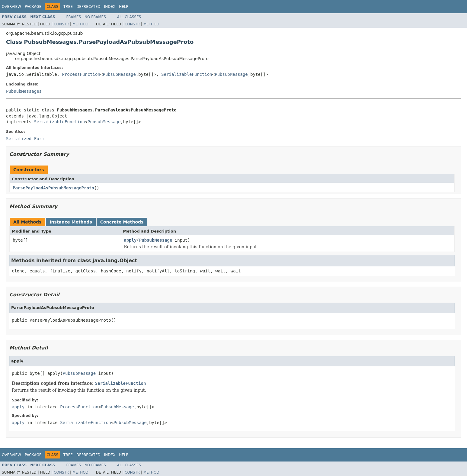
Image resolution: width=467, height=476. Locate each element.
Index (110, 7)
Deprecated (88, 7)
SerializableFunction (187, 74)
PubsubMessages (24, 91)
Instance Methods (71, 222)
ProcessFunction (81, 74)
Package (33, 7)
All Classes (129, 17)
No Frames (95, 17)
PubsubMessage (119, 74)
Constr (61, 24)
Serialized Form (25, 139)
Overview (11, 7)
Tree (68, 7)
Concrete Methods (122, 222)
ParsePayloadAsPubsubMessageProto (53, 188)
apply (130, 240)
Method (80, 24)
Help (124, 7)
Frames (74, 17)
